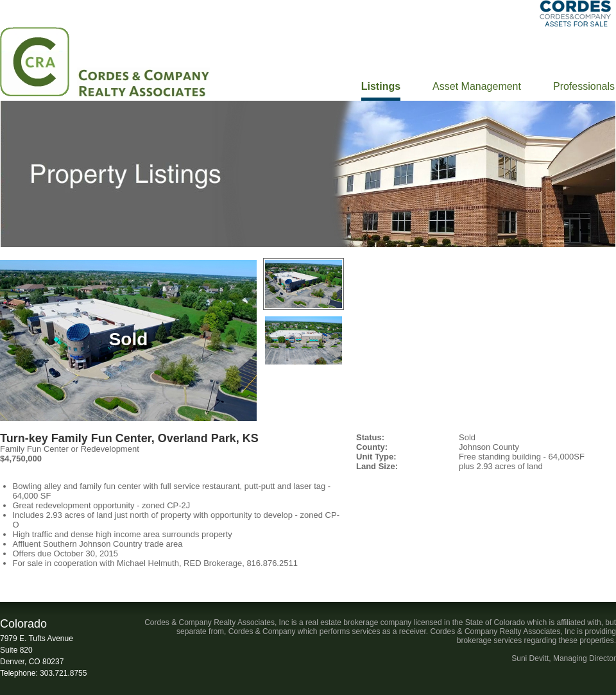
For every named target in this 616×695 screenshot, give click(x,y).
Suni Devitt (530, 658)
